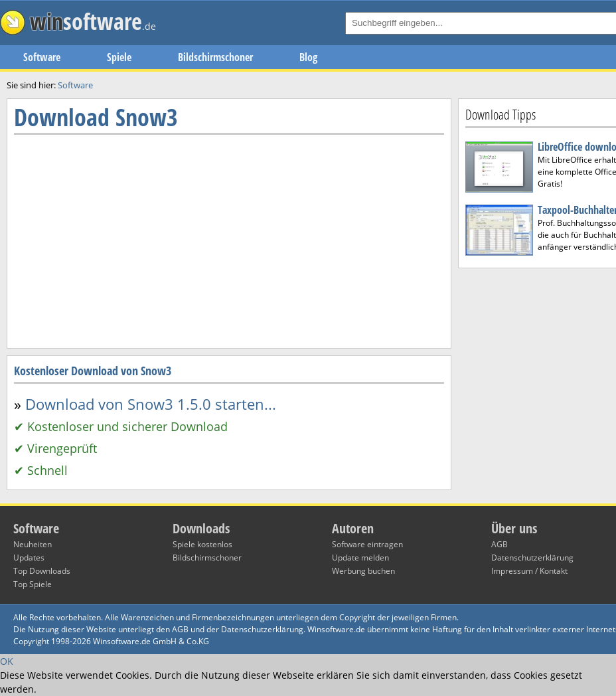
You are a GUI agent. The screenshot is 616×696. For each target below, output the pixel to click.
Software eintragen (367, 544)
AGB (500, 544)
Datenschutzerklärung (532, 558)
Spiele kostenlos (202, 544)
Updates (29, 558)
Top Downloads (42, 571)
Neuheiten (33, 544)
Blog (308, 57)
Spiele (119, 57)
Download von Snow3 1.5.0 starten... (151, 404)
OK (7, 661)
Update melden (360, 558)
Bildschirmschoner (215, 57)
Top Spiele (33, 584)
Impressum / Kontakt (529, 571)
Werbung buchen (363, 571)
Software (42, 57)
